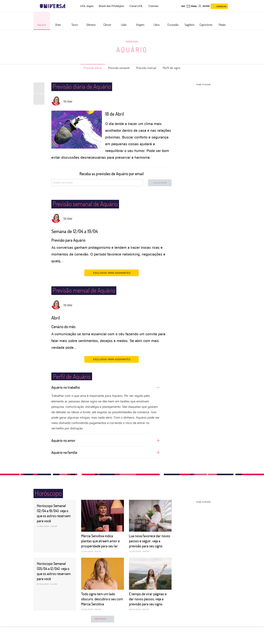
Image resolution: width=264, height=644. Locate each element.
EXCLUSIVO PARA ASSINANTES (112, 273)
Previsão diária (93, 68)
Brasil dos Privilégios (111, 6)
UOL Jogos (87, 6)
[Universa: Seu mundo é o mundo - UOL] (53, 6)
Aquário (132, 50)
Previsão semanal (119, 68)
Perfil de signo (172, 68)
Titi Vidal (68, 101)
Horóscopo (132, 42)
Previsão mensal (146, 68)
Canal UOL (136, 6)
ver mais (103, 619)
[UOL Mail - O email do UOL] (192, 6)
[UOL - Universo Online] (68, 6)
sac (183, 6)
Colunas (153, 6)
